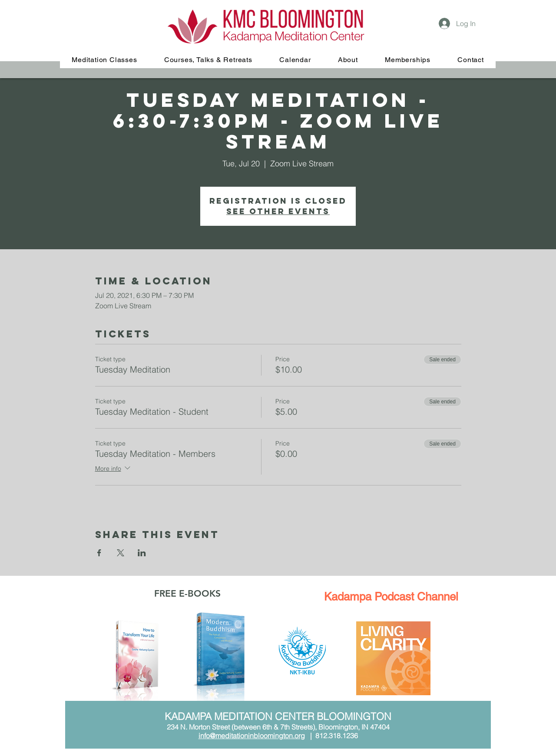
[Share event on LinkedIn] (142, 553)
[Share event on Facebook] (99, 553)
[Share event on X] (121, 553)
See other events (278, 211)
